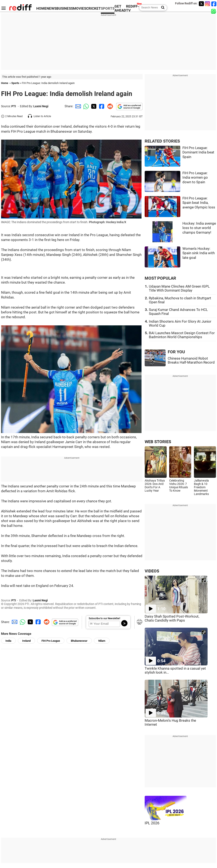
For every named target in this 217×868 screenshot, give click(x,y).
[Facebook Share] (101, 106)
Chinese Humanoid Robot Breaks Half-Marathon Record (191, 360)
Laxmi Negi (41, 106)
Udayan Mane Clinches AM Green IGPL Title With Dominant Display (179, 288)
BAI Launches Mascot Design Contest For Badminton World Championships (182, 335)
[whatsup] (214, 11)
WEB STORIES (158, 442)
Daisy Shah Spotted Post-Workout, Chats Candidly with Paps (172, 618)
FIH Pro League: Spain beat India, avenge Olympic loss (199, 203)
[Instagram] (208, 4)
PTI (14, 106)
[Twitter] (201, 4)
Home (5, 83)
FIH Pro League (51, 641)
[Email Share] (77, 106)
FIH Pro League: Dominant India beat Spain (198, 152)
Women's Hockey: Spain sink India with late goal (199, 253)
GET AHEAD (120, 8)
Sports (15, 83)
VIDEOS (152, 571)
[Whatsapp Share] (85, 106)
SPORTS (108, 9)
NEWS (51, 9)
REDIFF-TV (133, 8)
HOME (41, 9)
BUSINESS (65, 9)
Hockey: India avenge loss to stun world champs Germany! (199, 228)
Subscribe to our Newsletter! (104, 618)
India (8, 641)
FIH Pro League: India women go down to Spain (195, 178)
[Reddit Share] (109, 106)
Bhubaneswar (79, 641)
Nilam (102, 641)
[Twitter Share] (93, 106)
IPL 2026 (152, 823)
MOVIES (80, 9)
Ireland (26, 641)
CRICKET (94, 9)
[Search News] (162, 8)
